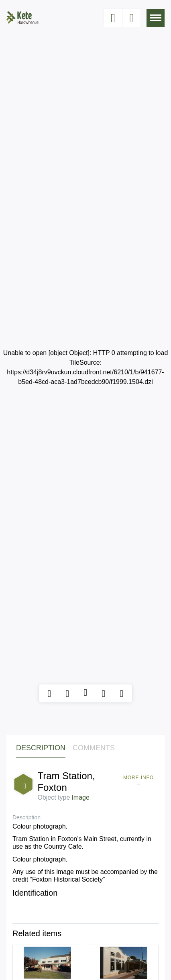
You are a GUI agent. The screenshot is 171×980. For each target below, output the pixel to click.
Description (41, 748)
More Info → (138, 781)
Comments (94, 748)
